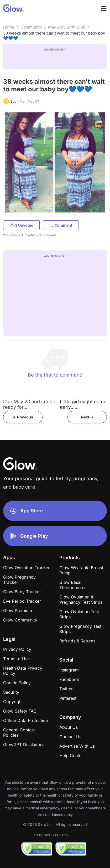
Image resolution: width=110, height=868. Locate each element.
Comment (61, 225)
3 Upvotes (21, 225)
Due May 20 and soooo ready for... (29, 404)
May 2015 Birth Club (67, 27)
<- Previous (23, 417)
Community (31, 27)
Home (9, 27)
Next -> (87, 417)
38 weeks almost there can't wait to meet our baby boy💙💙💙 (54, 36)
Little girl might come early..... (83, 404)
